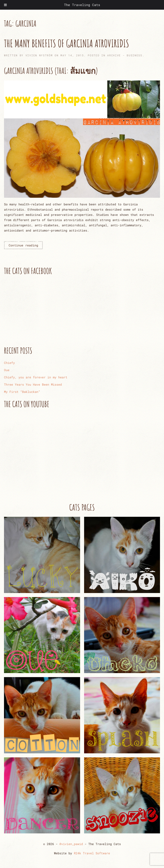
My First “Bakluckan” (22, 392)
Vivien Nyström (39, 55)
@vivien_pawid (71, 844)
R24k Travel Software (92, 853)
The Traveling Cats (82, 5)
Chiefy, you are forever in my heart (36, 377)
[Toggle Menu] (5, 5)
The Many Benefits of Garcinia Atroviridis (67, 43)
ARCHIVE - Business (125, 55)
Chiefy (9, 363)
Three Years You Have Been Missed (33, 384)
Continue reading (23, 245)
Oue (7, 370)
